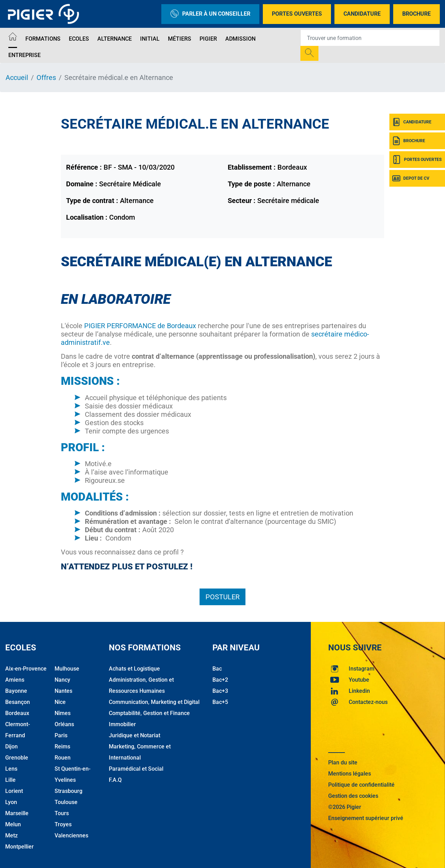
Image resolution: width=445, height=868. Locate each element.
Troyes (63, 824)
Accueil (17, 78)
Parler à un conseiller (210, 14)
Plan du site (343, 762)
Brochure (416, 14)
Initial (150, 39)
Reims (62, 747)
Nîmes (63, 713)
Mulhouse (67, 669)
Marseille (17, 813)
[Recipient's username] (370, 38)
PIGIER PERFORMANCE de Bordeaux (140, 326)
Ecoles (79, 39)
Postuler (222, 597)
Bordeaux (17, 713)
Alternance (115, 39)
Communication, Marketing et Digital (154, 702)
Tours (62, 813)
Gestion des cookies (353, 796)
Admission (240, 39)
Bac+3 (220, 691)
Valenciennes (71, 835)
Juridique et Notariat (135, 735)
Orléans (64, 724)
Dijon (11, 747)
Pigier (208, 39)
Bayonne (16, 691)
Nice (60, 702)
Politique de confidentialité (361, 785)
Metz (11, 835)
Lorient (14, 791)
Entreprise (25, 55)
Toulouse (66, 802)
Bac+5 (220, 702)
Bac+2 (220, 680)
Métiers (180, 39)
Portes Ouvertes (297, 14)
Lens (11, 769)
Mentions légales (350, 774)
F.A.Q (115, 780)
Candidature (362, 14)
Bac (217, 669)
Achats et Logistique (134, 669)
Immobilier (122, 724)
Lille (10, 780)
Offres (46, 78)
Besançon (18, 702)
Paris (61, 735)
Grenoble (17, 758)
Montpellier (19, 847)
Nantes (63, 691)
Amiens (15, 680)
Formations (43, 39)
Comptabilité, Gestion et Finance (149, 713)
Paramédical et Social (136, 769)
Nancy (62, 680)
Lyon (11, 802)
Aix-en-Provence (26, 669)
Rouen (63, 758)
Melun (13, 824)
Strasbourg (68, 791)
